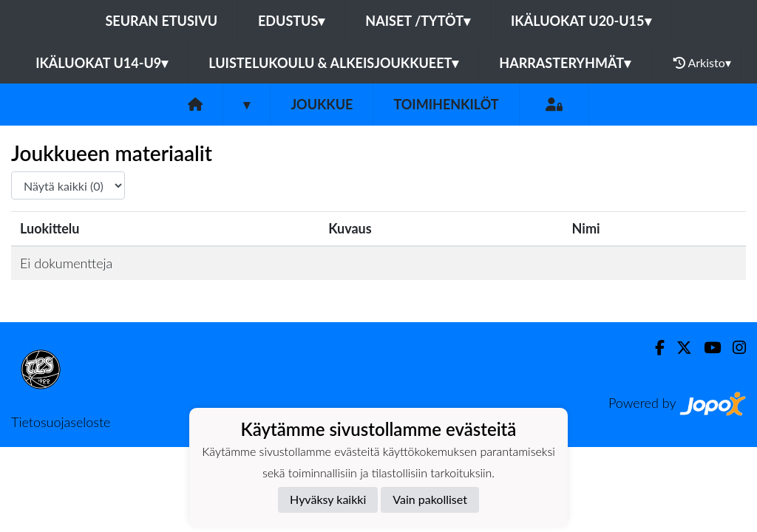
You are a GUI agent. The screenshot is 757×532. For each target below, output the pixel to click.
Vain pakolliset (430, 499)
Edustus (291, 21)
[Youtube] (706, 348)
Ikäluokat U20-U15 (581, 21)
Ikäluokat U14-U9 (102, 63)
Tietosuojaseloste (61, 422)
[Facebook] (654, 348)
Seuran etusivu (162, 21)
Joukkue (322, 104)
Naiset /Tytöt (418, 21)
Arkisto (702, 63)
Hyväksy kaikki (328, 499)
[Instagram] (733, 348)
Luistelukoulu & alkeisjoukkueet (333, 63)
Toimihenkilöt (446, 104)
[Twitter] (678, 348)
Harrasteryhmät (565, 63)
